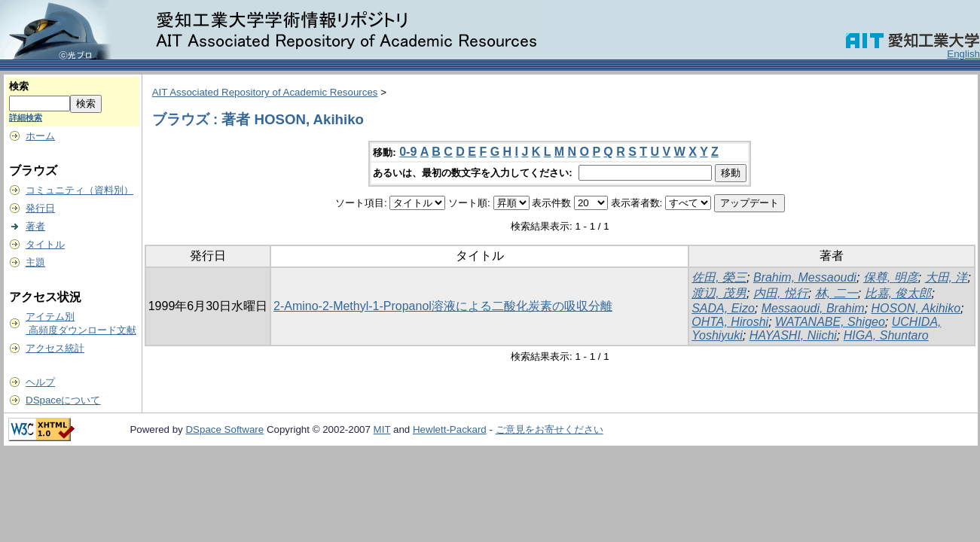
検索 (19, 86)
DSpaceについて (63, 400)
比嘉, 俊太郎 (898, 293)
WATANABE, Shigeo (830, 322)
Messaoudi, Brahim (813, 308)
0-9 (408, 152)
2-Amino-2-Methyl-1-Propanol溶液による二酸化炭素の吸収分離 (443, 306)
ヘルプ (40, 382)
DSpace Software (224, 429)
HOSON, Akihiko (916, 308)
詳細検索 (26, 117)
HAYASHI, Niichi (793, 335)
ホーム (40, 136)
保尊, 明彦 (891, 277)
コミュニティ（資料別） (79, 190)
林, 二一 (837, 293)
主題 (35, 262)
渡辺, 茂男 (719, 293)
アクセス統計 (55, 348)
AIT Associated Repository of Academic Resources (265, 92)
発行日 (40, 208)
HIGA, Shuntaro (886, 335)
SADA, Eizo (723, 308)
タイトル (45, 244)
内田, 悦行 (781, 293)
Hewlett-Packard (450, 429)
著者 (35, 226)
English (963, 54)
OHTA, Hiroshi (730, 322)
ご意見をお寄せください (550, 429)
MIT (382, 429)
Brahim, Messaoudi (805, 277)
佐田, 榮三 (719, 277)
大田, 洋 (946, 277)
